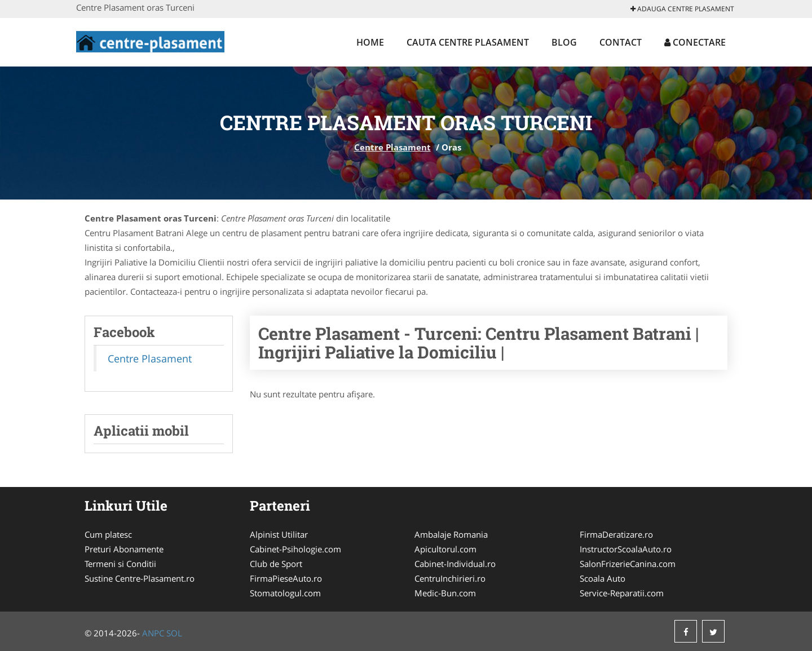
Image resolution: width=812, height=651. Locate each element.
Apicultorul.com (445, 549)
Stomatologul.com (285, 593)
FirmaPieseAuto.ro (286, 578)
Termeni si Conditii (120, 564)
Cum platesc (108, 534)
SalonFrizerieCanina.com (628, 564)
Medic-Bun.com (445, 593)
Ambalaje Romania (451, 534)
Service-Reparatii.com (622, 593)
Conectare (695, 42)
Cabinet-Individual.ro (455, 564)
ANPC (153, 633)
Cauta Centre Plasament (468, 42)
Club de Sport (276, 564)
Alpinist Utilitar (279, 534)
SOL (174, 633)
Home (370, 42)
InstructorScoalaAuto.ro (626, 549)
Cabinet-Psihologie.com (295, 549)
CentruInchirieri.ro (450, 578)
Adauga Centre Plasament (682, 9)
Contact (621, 42)
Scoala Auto (603, 578)
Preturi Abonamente (124, 549)
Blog (564, 42)
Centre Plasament (392, 147)
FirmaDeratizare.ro (616, 534)
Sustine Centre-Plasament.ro (140, 578)
